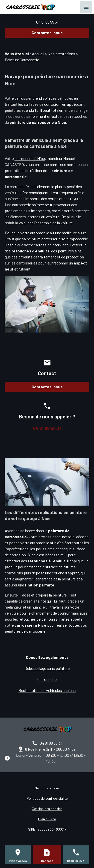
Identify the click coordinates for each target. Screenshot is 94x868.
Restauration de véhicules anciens (47, 690)
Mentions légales (47, 788)
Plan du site (47, 819)
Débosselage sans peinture (47, 668)
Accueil (38, 54)
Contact (47, 861)
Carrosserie (47, 679)
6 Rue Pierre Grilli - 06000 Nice (50, 749)
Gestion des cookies (47, 809)
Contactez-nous (47, 33)
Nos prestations (61, 54)
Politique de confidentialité (47, 798)
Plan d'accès (18, 861)
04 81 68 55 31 (47, 22)
